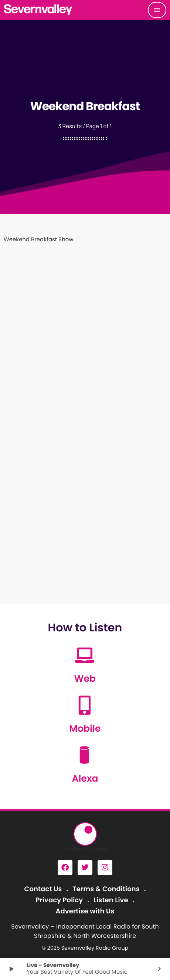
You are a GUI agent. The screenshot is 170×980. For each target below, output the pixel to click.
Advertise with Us (85, 911)
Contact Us (43, 889)
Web (85, 679)
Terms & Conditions (106, 889)
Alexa (85, 778)
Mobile (85, 729)
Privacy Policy (59, 900)
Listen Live (111, 900)
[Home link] (38, 10)
